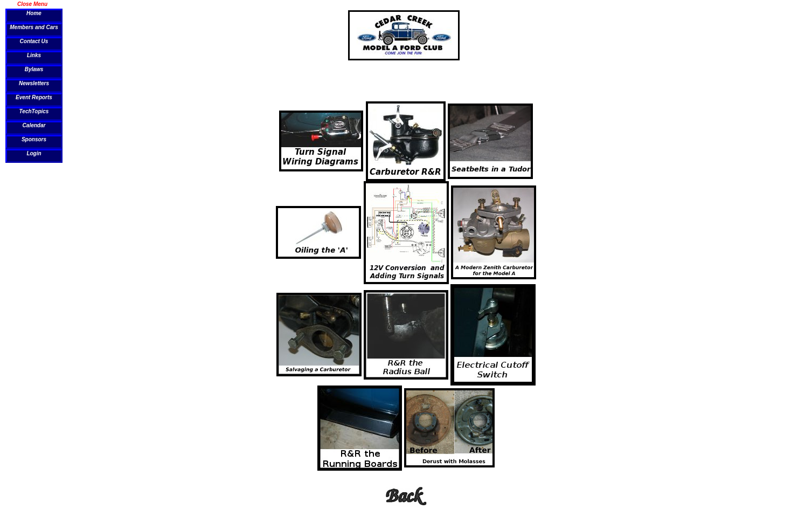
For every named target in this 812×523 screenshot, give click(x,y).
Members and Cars (34, 27)
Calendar (34, 125)
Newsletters (34, 83)
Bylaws (34, 69)
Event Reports (34, 97)
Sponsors (34, 139)
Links (34, 55)
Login (34, 153)
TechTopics (34, 111)
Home (34, 13)
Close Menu (32, 4)
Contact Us (34, 41)
